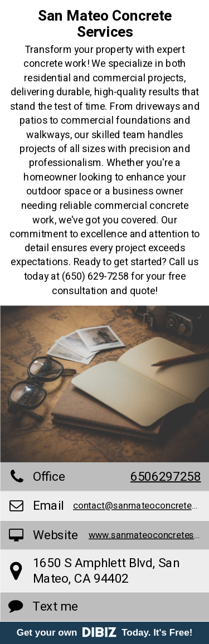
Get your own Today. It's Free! (105, 633)
